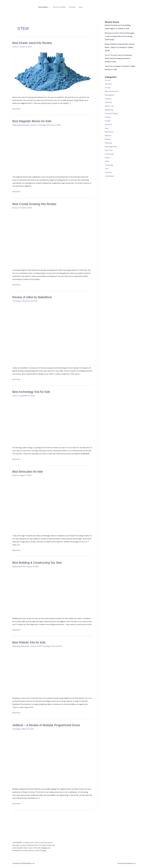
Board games (110, 95)
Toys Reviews (44, 7)
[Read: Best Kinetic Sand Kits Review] (52, 71)
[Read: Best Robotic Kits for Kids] (52, 671)
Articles (108, 88)
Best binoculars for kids (28, 471)
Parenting (72, 7)
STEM (24, 566)
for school (109, 124)
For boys (108, 117)
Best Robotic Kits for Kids (30, 642)
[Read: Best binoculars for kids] (52, 505)
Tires (107, 169)
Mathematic (26, 125)
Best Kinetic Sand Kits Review (33, 43)
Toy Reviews (109, 176)
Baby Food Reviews (112, 91)
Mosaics (108, 139)
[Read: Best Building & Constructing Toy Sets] (52, 592)
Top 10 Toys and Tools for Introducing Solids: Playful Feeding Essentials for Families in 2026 (119, 58)
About (81, 7)
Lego (107, 128)
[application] (49, 7)
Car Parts (108, 99)
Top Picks (108, 172)
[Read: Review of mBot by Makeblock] (52, 334)
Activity (108, 80)
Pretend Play (110, 154)
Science (15, 47)
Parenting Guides (111, 147)
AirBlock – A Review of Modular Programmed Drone (48, 725)
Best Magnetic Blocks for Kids (33, 121)
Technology (42, 125)
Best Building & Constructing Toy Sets (38, 562)
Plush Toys (109, 150)
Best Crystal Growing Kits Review (35, 204)
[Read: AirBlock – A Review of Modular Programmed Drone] (52, 758)
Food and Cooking (59, 7)
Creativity (109, 102)
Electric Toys (110, 106)
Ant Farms (109, 84)
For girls (108, 121)
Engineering (17, 125)
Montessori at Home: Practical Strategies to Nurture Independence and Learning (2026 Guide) (120, 36)
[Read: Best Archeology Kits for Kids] (52, 421)
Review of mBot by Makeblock (33, 297)
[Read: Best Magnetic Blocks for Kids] (52, 150)
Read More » (17, 109)
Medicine (108, 136)
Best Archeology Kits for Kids (32, 392)
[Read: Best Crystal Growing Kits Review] (52, 238)
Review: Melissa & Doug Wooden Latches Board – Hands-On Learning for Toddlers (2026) (120, 47)
